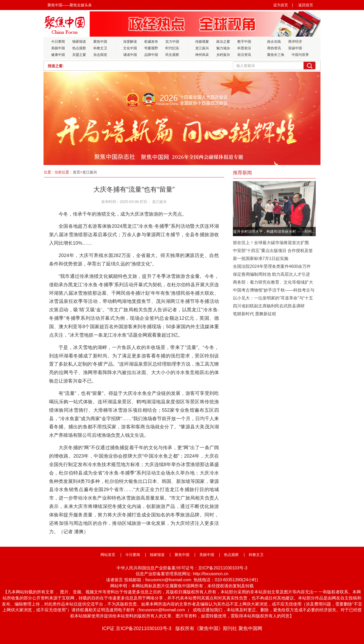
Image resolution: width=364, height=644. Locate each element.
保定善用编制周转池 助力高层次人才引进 (271, 274)
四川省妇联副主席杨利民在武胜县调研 (269, 306)
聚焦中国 (100, 42)
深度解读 (130, 42)
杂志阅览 (100, 55)
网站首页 (108, 555)
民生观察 (172, 55)
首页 (76, 172)
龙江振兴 (202, 48)
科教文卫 (100, 48)
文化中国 (130, 48)
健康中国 (58, 55)
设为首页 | (283, 5)
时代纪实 (172, 48)
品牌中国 (151, 55)
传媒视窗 (202, 42)
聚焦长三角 (276, 55)
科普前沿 (244, 48)
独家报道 (79, 42)
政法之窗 (223, 42)
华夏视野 (151, 48)
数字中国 (244, 42)
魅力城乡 (223, 48)
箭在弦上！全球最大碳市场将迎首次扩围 (271, 243)
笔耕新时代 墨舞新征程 (255, 314)
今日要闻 (58, 42)
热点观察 (79, 48)
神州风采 (202, 55)
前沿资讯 (244, 55)
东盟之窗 (79, 55)
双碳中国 (295, 48)
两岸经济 (295, 42)
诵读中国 (130, 55)
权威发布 (151, 42)
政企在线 (274, 42)
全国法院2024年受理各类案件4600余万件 (272, 266)
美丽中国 (58, 48)
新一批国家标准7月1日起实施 (261, 258)
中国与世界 (300, 55)
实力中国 (172, 42)
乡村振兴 (223, 55)
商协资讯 (274, 48)
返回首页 (306, 5)
